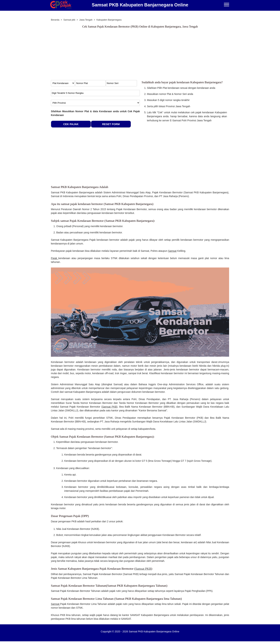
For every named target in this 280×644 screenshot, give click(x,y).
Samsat (172, 251)
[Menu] (227, 5)
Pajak (55, 258)
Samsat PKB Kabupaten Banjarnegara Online (140, 5)
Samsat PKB (109, 407)
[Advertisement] (140, 55)
